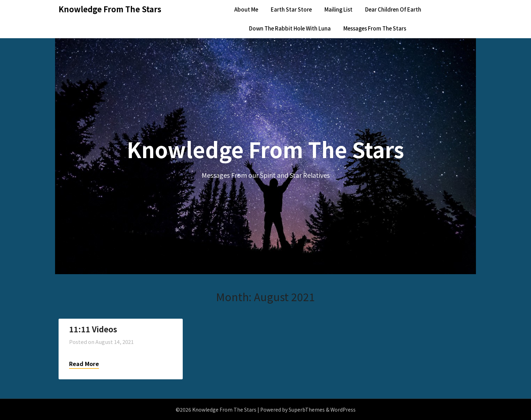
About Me (246, 9)
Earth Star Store (291, 9)
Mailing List (338, 9)
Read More (84, 364)
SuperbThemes (307, 409)
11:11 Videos (93, 329)
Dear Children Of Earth (393, 9)
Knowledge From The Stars (110, 9)
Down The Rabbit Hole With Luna (290, 28)
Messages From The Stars (375, 28)
